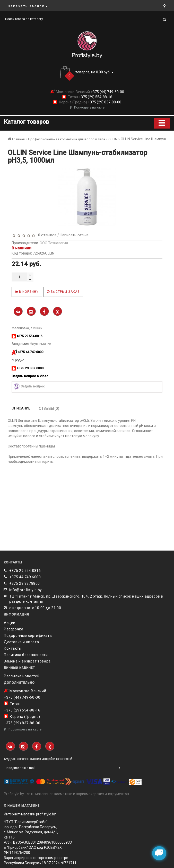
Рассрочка (14, 629)
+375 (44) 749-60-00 (107, 92)
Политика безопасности (26, 655)
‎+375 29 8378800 (25, 583)
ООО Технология (54, 243)
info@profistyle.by (26, 590)
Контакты (13, 648)
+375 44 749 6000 (25, 577)
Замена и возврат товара (27, 661)
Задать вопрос (29, 387)
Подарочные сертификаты (28, 636)
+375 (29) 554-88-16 (95, 97)
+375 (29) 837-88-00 (104, 102)
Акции (10, 623)
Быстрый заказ (63, 292)
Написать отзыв (74, 235)
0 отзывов (46, 235)
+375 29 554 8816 (25, 571)
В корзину (27, 292)
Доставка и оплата (21, 642)
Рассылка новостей (22, 676)
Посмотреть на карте (87, 108)
